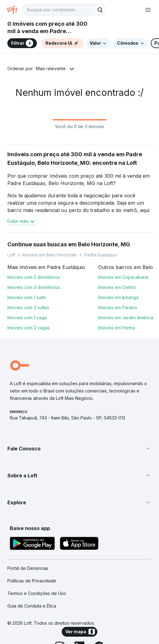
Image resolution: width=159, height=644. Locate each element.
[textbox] (64, 10)
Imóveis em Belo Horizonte (50, 255)
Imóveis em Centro (117, 287)
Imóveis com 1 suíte (27, 297)
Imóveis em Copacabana (123, 277)
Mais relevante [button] (51, 68)
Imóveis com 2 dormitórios (34, 277)
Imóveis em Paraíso (118, 307)
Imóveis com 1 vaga (27, 318)
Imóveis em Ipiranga (118, 297)
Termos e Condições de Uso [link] (37, 593)
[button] (79, 449)
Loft (11, 255)
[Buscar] (100, 10)
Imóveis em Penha (117, 328)
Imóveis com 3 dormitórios (34, 287)
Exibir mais (22, 221)
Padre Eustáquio (101, 255)
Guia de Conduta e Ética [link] (32, 606)
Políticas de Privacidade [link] (32, 581)
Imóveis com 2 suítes (28, 307)
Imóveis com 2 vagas (29, 328)
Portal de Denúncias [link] (28, 568)
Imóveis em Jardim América (126, 318)
